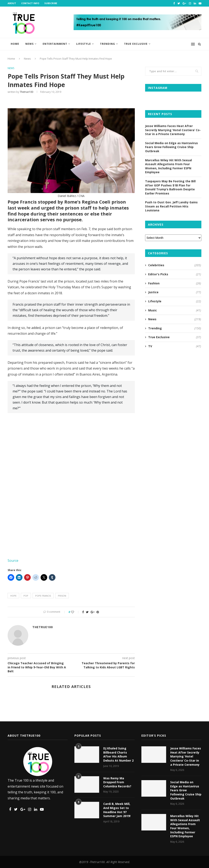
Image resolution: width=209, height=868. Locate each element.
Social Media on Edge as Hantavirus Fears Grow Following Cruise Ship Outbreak (171, 147)
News (29, 44)
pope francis (43, 596)
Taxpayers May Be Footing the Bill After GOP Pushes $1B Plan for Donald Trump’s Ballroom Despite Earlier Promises (170, 187)
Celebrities (175, 265)
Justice (175, 292)
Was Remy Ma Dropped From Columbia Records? (117, 782)
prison (62, 596)
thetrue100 (26, 92)
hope (13, 596)
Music (175, 310)
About (12, 3)
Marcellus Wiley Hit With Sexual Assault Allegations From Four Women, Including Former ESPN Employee (168, 166)
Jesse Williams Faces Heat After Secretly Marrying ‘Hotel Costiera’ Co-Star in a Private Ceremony (173, 130)
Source (13, 561)
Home (15, 44)
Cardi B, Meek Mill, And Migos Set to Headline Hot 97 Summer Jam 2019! (117, 810)
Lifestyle (84, 44)
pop (26, 596)
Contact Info (30, 3)
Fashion (175, 283)
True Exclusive (136, 44)
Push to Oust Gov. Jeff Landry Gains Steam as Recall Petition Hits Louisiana (171, 206)
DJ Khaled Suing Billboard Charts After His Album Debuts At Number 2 (118, 754)
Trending (107, 44)
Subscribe (51, 3)
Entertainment (55, 44)
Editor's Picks (175, 274)
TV (175, 346)
